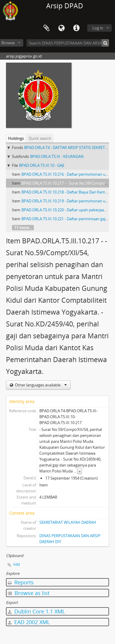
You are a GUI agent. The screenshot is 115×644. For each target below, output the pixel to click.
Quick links (76, 28)
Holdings (16, 138)
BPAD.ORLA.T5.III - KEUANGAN (57, 156)
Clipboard (46, 28)
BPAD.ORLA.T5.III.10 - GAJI (42, 165)
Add (16, 564)
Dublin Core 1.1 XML (36, 611)
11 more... (23, 228)
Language (61, 28)
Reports (21, 582)
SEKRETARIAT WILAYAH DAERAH (68, 522)
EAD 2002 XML (29, 622)
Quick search (40, 138)
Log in (98, 28)
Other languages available (40, 385)
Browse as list (29, 593)
